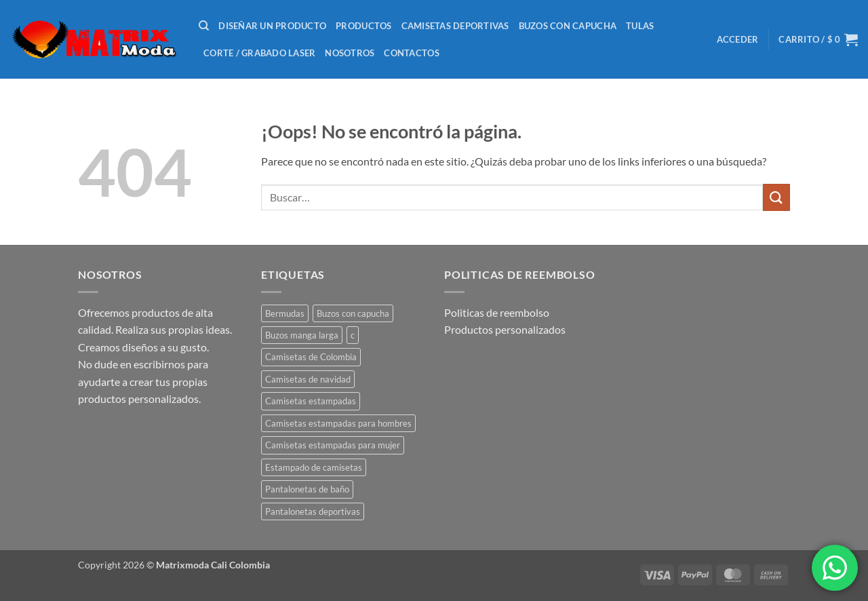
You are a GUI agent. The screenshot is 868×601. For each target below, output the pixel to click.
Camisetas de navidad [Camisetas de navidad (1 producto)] (308, 379)
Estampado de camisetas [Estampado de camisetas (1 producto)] (314, 467)
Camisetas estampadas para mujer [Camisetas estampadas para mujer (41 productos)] (333, 445)
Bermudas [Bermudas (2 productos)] (285, 313)
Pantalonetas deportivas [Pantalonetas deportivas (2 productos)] (313, 511)
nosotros (350, 53)
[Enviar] (776, 197)
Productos (363, 26)
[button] (738, 39)
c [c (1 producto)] (353, 335)
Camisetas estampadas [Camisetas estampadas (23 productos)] (311, 401)
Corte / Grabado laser (259, 53)
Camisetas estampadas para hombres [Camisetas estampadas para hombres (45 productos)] (338, 423)
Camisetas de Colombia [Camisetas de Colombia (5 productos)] (311, 357)
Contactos (411, 53)
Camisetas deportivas (455, 26)
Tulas (640, 26)
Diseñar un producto (272, 26)
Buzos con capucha (568, 26)
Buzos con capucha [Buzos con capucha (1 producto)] (353, 313)
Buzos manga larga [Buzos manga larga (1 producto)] (302, 335)
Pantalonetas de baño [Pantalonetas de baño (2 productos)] (307, 489)
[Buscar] (204, 26)
